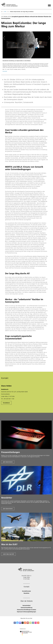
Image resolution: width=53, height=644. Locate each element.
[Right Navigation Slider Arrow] (49, 38)
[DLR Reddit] (25, 623)
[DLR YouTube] (28, 623)
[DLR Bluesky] (17, 623)
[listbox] (5, 12)
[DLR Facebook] (15, 623)
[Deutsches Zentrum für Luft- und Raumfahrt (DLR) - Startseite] (10, 5)
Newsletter (26, 593)
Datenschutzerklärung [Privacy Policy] (27, 608)
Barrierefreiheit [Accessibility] (27, 605)
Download (5, 71)
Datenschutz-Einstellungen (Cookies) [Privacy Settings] (26, 610)
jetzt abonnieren (8, 462)
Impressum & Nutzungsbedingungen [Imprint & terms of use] (26, 612)
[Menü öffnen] (49, 5)
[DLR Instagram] (33, 623)
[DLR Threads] (23, 623)
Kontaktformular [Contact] (26, 591)
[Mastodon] (20, 623)
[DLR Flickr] (36, 623)
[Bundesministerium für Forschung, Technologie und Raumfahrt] (27, 637)
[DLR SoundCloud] (38, 623)
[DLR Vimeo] (30, 623)
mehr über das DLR (8, 554)
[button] (26, 52)
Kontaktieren (6, 403)
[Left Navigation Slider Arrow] (5, 38)
